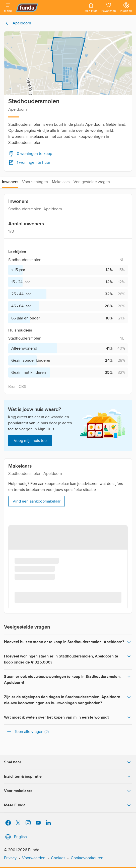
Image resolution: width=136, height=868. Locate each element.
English (15, 837)
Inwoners (10, 182)
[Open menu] (8, 8)
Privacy (10, 858)
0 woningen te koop (30, 154)
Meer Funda (68, 805)
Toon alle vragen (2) (27, 732)
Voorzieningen (35, 182)
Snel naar (68, 762)
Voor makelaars (68, 791)
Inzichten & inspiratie (68, 776)
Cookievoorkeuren (87, 858)
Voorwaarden (34, 858)
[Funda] (48, 8)
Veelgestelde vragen (92, 182)
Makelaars (61, 182)
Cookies (58, 858)
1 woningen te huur (29, 162)
